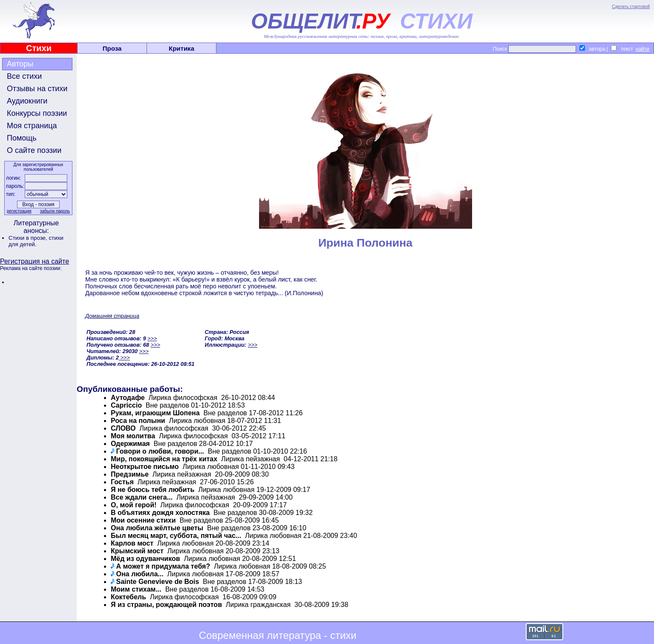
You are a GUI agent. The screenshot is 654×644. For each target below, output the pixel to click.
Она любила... (140, 574)
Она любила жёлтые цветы (157, 528)
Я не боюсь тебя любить (153, 490)
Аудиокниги (27, 101)
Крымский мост (137, 551)
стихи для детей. (36, 241)
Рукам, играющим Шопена (155, 413)
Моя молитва (133, 436)
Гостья (122, 482)
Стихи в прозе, (29, 238)
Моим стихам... (136, 589)
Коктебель (128, 597)
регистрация (19, 211)
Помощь (22, 138)
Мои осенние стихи (143, 520)
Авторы (20, 64)
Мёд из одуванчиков (145, 559)
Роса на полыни (138, 421)
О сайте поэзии (34, 150)
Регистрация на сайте (35, 261)
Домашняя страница (112, 316)
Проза (112, 48)
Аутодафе (128, 398)
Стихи (39, 48)
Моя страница (32, 126)
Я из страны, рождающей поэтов (166, 605)
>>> (152, 338)
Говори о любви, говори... (160, 451)
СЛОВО (123, 428)
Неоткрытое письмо (145, 467)
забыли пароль (55, 211)
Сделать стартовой (631, 7)
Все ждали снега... (142, 497)
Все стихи (24, 76)
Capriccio (126, 405)
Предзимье (130, 474)
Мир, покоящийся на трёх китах (164, 459)
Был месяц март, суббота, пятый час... (176, 536)
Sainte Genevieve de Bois (157, 582)
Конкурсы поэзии (37, 113)
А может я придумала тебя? (163, 566)
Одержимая (130, 444)
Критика (182, 48)
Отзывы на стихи (37, 89)
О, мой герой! (134, 505)
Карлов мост (132, 543)
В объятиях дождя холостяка (160, 513)
